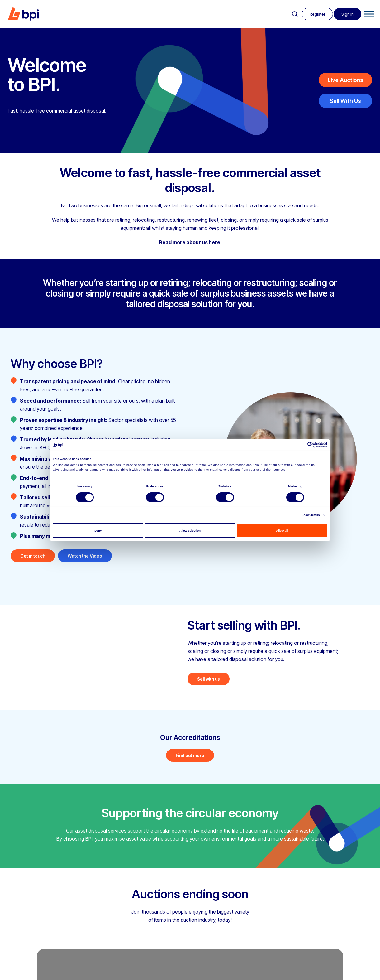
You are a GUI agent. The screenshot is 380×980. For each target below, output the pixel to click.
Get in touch (33, 556)
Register (317, 14)
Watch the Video (85, 556)
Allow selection (190, 531)
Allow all (282, 531)
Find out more (190, 755)
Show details (311, 515)
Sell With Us (345, 101)
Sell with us (209, 679)
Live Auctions (345, 80)
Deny (98, 531)
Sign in (347, 14)
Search (295, 14)
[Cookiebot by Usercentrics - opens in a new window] (300, 445)
